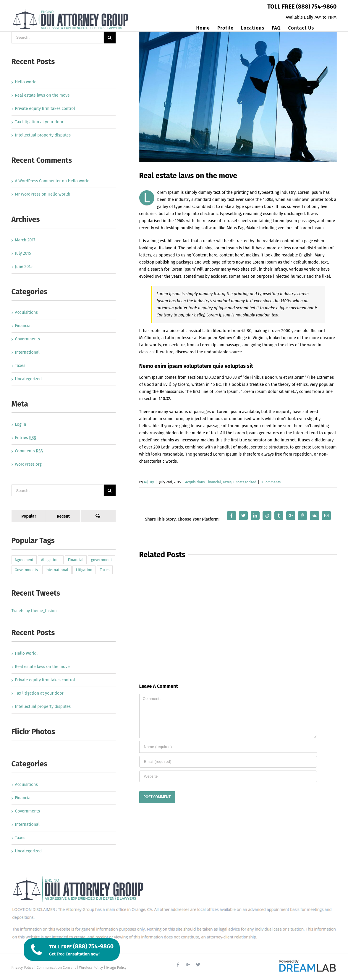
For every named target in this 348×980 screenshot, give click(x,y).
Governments (27, 339)
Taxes (227, 482)
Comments (29, 451)
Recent (63, 516)
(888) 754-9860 (316, 6)
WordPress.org (28, 464)
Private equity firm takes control (45, 109)
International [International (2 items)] (57, 570)
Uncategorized (245, 482)
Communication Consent (56, 968)
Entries (26, 438)
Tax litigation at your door (39, 122)
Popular (29, 516)
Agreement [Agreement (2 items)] (24, 560)
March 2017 (25, 240)
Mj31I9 (149, 482)
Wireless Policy (91, 968)
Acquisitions (195, 482)
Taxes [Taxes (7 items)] (105, 570)
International (27, 352)
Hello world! (26, 82)
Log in (21, 424)
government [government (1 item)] (102, 560)
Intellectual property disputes (43, 135)
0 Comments (271, 482)
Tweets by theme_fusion (34, 611)
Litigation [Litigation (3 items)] (84, 570)
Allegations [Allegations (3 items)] (51, 560)
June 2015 (24, 267)
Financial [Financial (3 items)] (76, 560)
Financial (214, 482)
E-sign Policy (116, 968)
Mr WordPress (28, 194)
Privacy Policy (22, 968)
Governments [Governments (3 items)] (26, 570)
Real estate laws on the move (42, 95)
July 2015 (23, 253)
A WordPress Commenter (38, 181)
